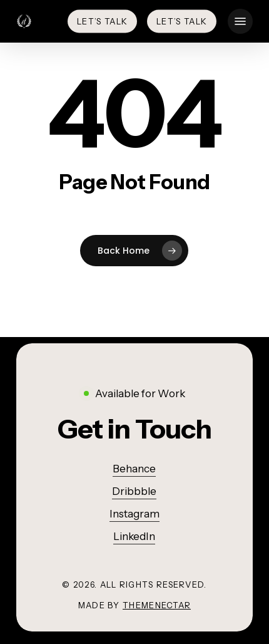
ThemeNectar (157, 605)
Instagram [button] (134, 514)
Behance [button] (134, 469)
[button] (240, 21)
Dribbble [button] (134, 491)
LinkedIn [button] (134, 536)
